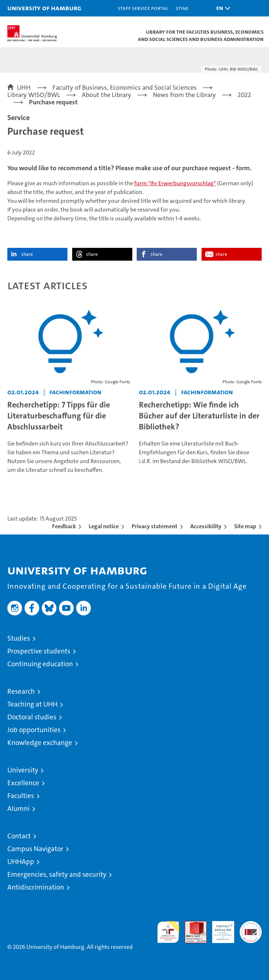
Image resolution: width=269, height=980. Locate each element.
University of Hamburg (44, 8)
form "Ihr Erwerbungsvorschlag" (175, 183)
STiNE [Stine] (182, 8)
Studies (19, 638)
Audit (192, 925)
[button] (221, 8)
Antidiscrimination (36, 887)
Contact (19, 836)
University (23, 770)
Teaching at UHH (32, 704)
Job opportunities (34, 730)
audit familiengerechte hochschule (168, 932)
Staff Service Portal (143, 8)
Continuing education (40, 664)
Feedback (64, 526)
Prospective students (39, 651)
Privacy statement (154, 526)
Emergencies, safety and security (57, 874)
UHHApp (21, 862)
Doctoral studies (32, 717)
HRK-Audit (219, 929)
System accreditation (251, 929)
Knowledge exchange (40, 743)
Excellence (23, 783)
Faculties (21, 796)
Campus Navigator (35, 849)
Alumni (19, 808)
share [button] (27, 254)
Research (21, 691)
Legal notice (104, 526)
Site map (245, 526)
